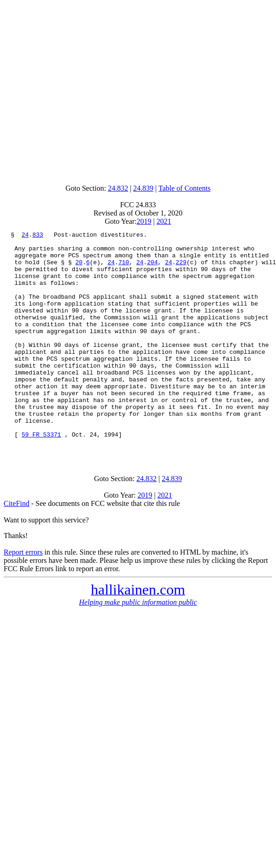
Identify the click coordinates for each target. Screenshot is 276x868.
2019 (144, 221)
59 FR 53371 (41, 476)
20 (79, 269)
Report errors (23, 596)
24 (25, 236)
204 (152, 269)
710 (124, 269)
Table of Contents (185, 188)
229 (181, 269)
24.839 (143, 188)
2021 (164, 221)
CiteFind (17, 547)
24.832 (118, 188)
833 (37, 236)
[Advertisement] (136, 90)
